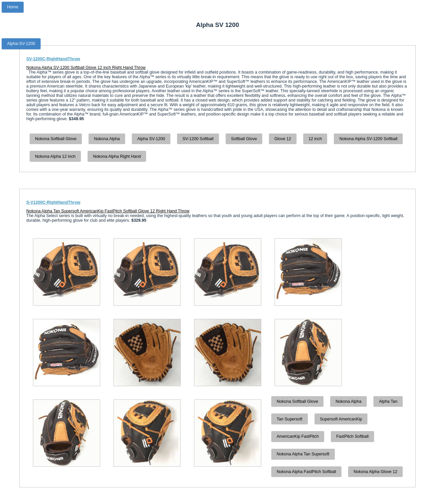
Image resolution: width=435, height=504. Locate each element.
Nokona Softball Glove (56, 139)
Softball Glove (244, 139)
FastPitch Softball (352, 436)
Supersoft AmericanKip (341, 419)
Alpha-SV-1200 (21, 44)
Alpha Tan (388, 401)
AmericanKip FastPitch (298, 436)
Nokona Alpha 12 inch (55, 156)
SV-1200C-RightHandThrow (53, 59)
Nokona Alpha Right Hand (117, 156)
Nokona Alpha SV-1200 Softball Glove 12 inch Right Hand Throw (86, 68)
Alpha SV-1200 (151, 139)
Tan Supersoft (289, 419)
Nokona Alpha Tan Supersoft (303, 454)
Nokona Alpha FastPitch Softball (306, 472)
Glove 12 (283, 139)
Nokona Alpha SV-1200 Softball (368, 139)
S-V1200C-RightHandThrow (53, 202)
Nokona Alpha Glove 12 (375, 472)
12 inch (315, 139)
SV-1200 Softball (198, 139)
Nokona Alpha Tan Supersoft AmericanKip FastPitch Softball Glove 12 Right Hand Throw (108, 211)
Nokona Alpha (107, 139)
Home (12, 7)
